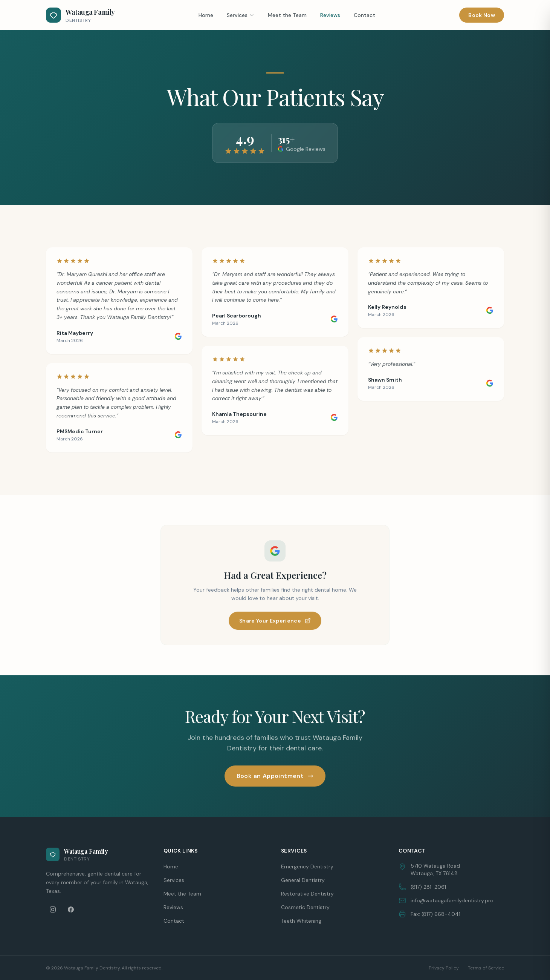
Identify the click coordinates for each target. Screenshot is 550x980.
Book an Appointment (275, 776)
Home (206, 15)
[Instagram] (53, 909)
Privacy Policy (444, 968)
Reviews (330, 15)
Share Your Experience (275, 621)
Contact (364, 15)
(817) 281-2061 (428, 887)
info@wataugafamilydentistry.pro (452, 900)
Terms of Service (486, 968)
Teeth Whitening (301, 921)
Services (241, 15)
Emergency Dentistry (307, 867)
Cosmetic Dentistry (305, 907)
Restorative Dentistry (307, 894)
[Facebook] (71, 909)
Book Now (482, 15)
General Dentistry (303, 880)
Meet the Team (287, 15)
